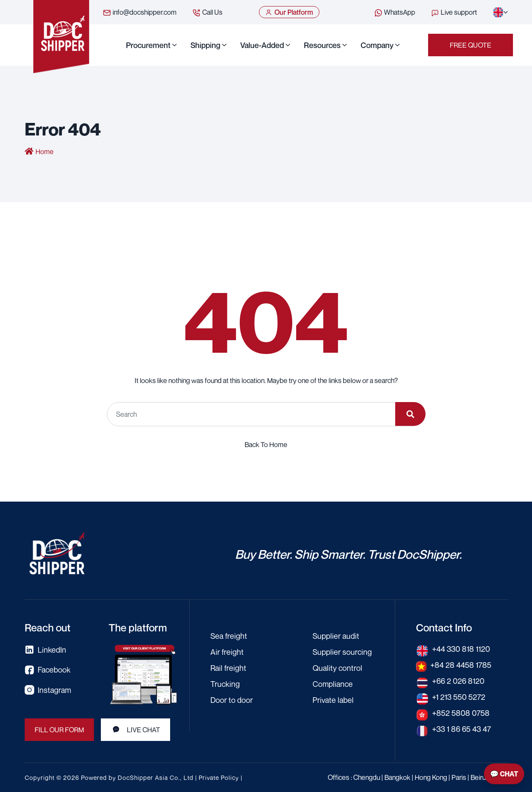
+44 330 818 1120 (461, 649)
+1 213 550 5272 (459, 697)
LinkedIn (45, 650)
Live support (454, 13)
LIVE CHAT (135, 730)
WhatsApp (395, 13)
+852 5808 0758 (461, 713)
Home (45, 151)
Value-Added (262, 45)
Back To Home (266, 444)
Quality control (337, 668)
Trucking (225, 684)
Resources (322, 45)
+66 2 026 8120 (458, 681)
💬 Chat (504, 774)
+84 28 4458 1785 (461, 665)
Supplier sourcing (342, 652)
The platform (138, 628)
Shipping (205, 45)
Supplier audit (336, 636)
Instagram (48, 690)
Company (377, 45)
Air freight (227, 652)
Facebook (48, 670)
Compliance (333, 684)
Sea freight (229, 636)
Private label (333, 700)
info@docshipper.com (140, 13)
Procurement (148, 45)
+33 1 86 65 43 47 (461, 729)
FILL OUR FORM (59, 730)
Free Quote (471, 45)
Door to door (232, 700)
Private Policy (219, 778)
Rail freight (228, 668)
